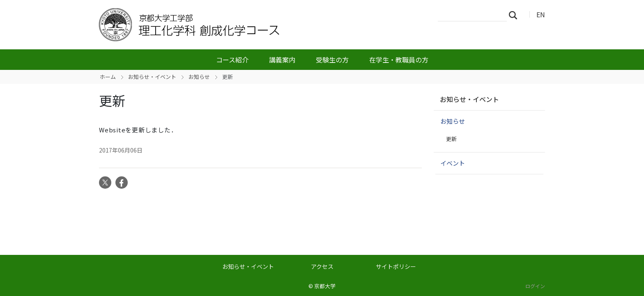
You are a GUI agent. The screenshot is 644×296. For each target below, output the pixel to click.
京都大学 (325, 286)
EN (541, 14)
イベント (453, 163)
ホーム (108, 77)
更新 (451, 139)
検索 (515, 15)
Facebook (122, 183)
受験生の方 (332, 60)
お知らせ (199, 77)
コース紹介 (232, 60)
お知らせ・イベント (152, 77)
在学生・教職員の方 (399, 60)
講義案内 (282, 60)
